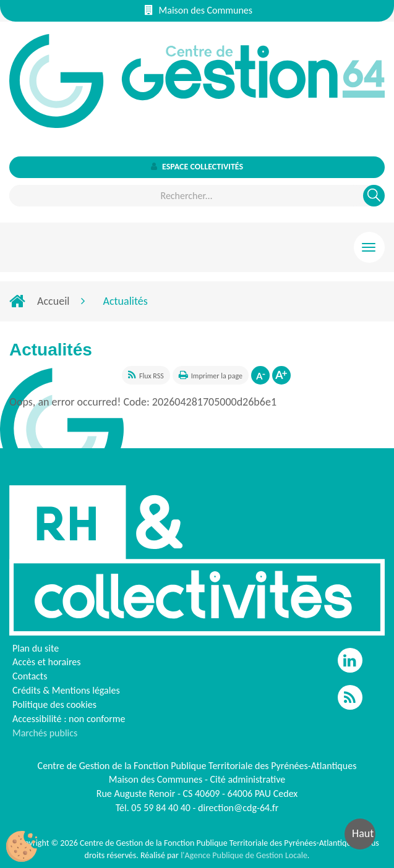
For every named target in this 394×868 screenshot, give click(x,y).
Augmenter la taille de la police (281, 375)
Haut (363, 833)
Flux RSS (152, 376)
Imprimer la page (217, 376)
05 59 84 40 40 (161, 808)
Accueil (53, 301)
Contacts (30, 676)
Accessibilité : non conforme (69, 719)
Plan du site (36, 648)
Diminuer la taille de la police (260, 375)
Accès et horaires (47, 662)
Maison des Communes (199, 10)
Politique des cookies (54, 704)
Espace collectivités (197, 167)
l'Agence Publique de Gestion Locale (244, 855)
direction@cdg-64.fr (238, 808)
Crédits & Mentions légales (66, 690)
